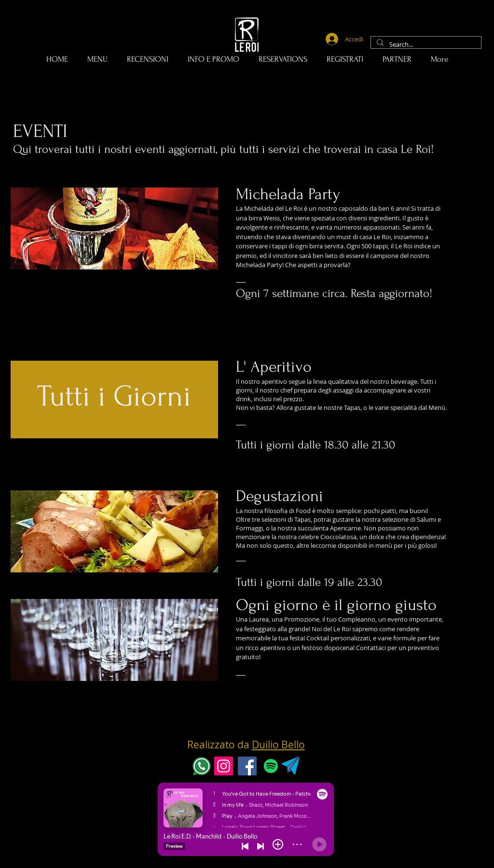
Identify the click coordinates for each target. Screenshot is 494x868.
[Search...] (425, 45)
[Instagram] (224, 766)
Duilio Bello (278, 745)
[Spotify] (271, 766)
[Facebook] (247, 766)
